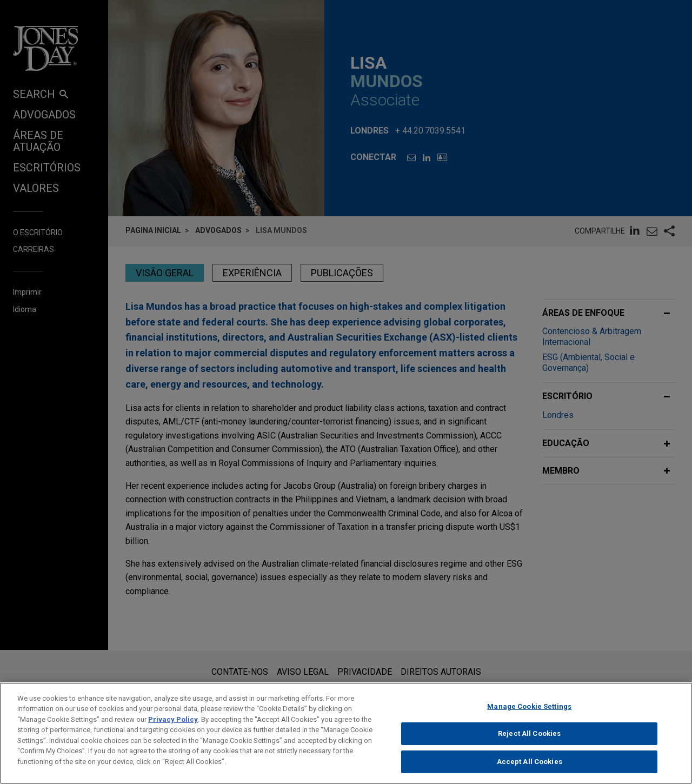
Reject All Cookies (529, 742)
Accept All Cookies (530, 770)
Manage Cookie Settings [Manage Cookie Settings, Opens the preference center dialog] (529, 714)
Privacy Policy (173, 727)
